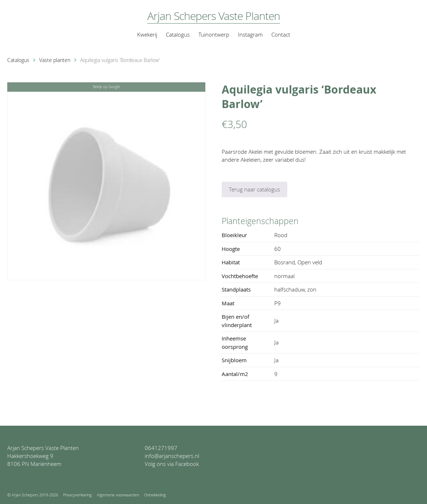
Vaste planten (55, 60)
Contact (281, 34)
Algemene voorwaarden (118, 495)
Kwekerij (147, 34)
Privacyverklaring (77, 495)
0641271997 (161, 448)
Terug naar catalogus (254, 189)
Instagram (250, 34)
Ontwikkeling (155, 495)
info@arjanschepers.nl (172, 456)
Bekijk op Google (106, 87)
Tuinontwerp (214, 34)
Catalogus (178, 34)
